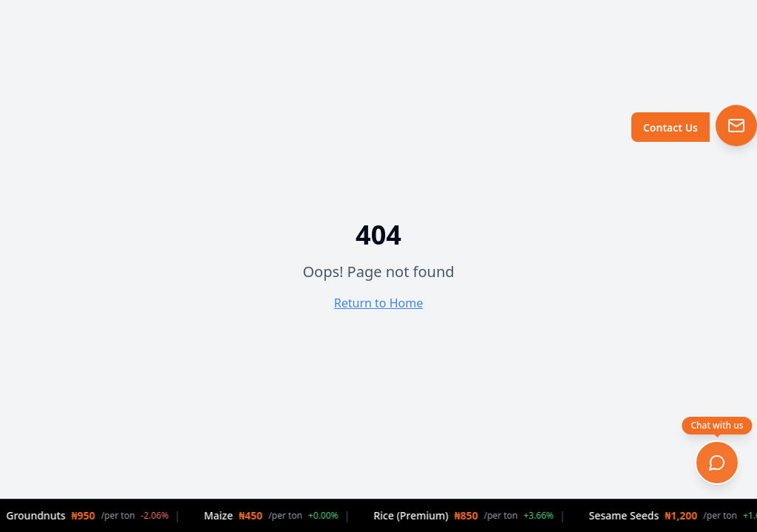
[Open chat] (717, 463)
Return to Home (378, 303)
